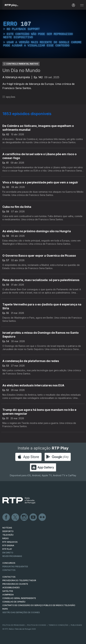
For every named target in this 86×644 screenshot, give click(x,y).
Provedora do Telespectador (19, 580)
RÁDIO (6, 538)
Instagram (24, 517)
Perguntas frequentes (15, 567)
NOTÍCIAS (7, 528)
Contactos (9, 570)
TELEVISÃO (8, 535)
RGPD (5, 609)
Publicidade (76, 625)
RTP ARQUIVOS (10, 542)
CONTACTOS (9, 577)
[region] (43, 34)
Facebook (6, 517)
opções (9, 97)
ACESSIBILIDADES (11, 588)
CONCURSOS (9, 563)
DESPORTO (8, 531)
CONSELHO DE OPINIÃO (14, 602)
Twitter (15, 517)
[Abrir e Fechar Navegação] (82, 5)
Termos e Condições (58, 625)
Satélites (8, 591)
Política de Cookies (37, 625)
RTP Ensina (8, 546)
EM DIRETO (8, 553)
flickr (42, 517)
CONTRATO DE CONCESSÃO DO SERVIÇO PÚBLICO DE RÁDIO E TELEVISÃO (39, 605)
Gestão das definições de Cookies (21, 612)
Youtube (33, 517)
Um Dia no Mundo (21, 70)
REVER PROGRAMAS (12, 556)
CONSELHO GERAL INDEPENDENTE (19, 598)
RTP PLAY (7, 549)
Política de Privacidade (14, 625)
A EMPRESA (8, 595)
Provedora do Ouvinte (15, 584)
